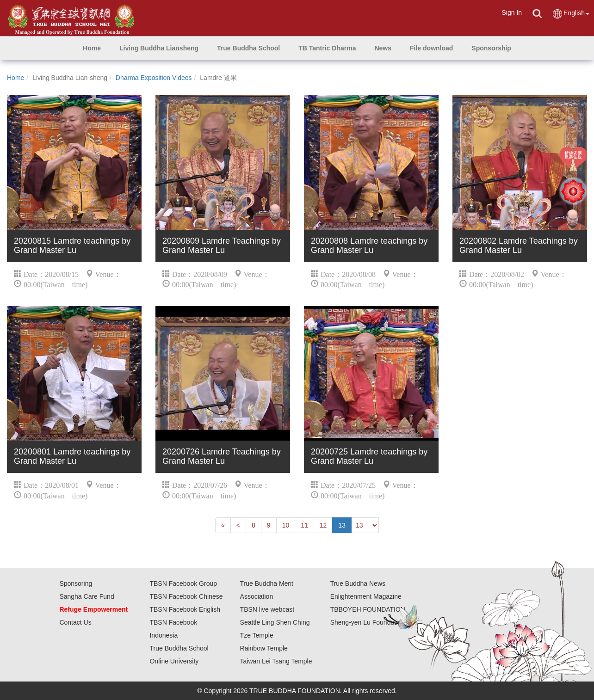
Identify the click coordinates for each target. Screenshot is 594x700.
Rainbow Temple (264, 648)
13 (342, 525)
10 (286, 525)
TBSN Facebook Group (183, 583)
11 (304, 525)
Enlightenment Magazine (366, 596)
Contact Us (75, 622)
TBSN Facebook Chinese (186, 596)
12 (323, 525)
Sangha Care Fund (87, 596)
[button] (159, 48)
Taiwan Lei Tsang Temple (276, 661)
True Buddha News (358, 583)
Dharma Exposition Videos (154, 78)
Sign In (512, 12)
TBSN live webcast (267, 609)
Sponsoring (76, 583)
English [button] (571, 14)
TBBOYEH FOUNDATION (368, 609)
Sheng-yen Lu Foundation (368, 622)
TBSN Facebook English (185, 609)
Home (15, 78)
